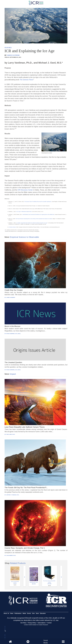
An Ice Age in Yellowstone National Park (24, 212)
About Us (6, 613)
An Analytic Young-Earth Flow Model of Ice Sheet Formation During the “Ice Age (31, 223)
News (12, 613)
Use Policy (23, 623)
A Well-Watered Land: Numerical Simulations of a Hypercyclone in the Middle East (38, 215)
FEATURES (8, 48)
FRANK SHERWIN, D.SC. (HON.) (13, 334)
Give (33, 613)
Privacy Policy (32, 623)
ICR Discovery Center (25, 190)
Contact (49, 623)
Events (29, 613)
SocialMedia (46, 642)
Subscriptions (42, 623)
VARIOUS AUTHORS (13, 55)
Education (43, 613)
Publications (18, 613)
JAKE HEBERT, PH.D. (11, 555)
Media (24, 613)
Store (37, 613)
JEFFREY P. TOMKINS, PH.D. (13, 495)
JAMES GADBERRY (11, 297)
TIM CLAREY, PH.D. (11, 434)
